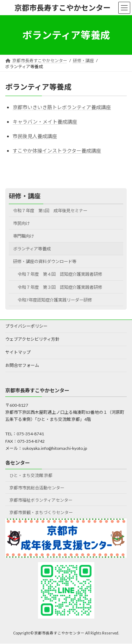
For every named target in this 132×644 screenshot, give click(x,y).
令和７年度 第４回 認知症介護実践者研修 (68, 274)
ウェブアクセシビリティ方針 (32, 339)
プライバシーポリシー (26, 326)
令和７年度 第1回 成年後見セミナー (50, 211)
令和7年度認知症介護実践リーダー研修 (55, 300)
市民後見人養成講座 (35, 136)
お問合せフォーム (22, 365)
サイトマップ (18, 352)
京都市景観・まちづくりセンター (41, 512)
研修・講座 (25, 196)
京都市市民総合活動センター (37, 488)
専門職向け (24, 236)
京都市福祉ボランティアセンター (41, 500)
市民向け (21, 223)
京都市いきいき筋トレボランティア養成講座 (62, 107)
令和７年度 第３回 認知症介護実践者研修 (68, 287)
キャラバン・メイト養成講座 (45, 122)
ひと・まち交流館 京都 (31, 475)
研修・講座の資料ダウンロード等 (45, 261)
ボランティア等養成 (32, 249)
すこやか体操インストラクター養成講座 (57, 151)
